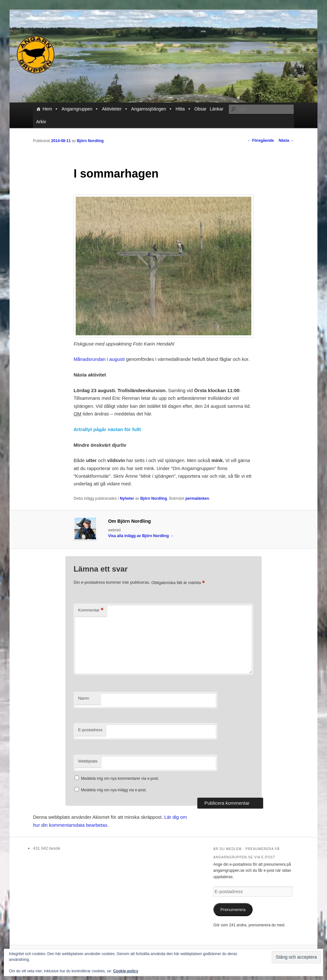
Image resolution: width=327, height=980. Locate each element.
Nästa (286, 141)
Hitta (183, 109)
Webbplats (88, 761)
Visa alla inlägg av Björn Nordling (141, 536)
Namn (84, 698)
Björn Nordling (90, 141)
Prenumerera (233, 910)
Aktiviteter (115, 109)
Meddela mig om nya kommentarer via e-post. (120, 779)
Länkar (217, 109)
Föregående (260, 141)
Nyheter (127, 498)
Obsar (201, 109)
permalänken (197, 498)
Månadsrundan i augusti (99, 359)
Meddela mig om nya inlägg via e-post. (114, 790)
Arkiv (41, 122)
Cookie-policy (126, 971)
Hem (50, 109)
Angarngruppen (80, 109)
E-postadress (90, 730)
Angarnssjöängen (152, 109)
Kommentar (91, 610)
